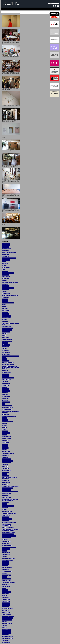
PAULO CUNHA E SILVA (7, 579)
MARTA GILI (4, 551)
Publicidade (12, 6)
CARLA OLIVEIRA (6, 472)
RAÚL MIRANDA (5, 374)
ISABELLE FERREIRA (6, 245)
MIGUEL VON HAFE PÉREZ (7, 639)
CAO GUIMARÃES (6, 256)
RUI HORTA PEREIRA (6, 383)
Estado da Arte (14, 9)
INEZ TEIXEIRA (5, 322)
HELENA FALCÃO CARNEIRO (8, 328)
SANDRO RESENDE (6, 433)
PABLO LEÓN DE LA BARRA (7, 609)
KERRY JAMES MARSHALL (7, 422)
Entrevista (8, 9)
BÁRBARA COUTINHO (6, 542)
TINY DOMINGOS (5, 564)
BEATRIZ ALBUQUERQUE (7, 410)
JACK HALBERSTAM (6, 452)
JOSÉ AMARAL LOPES (6, 629)
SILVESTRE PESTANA (6, 267)
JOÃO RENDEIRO (5, 640)
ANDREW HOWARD (6, 598)
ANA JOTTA (4, 435)
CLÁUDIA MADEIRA (6, 345)
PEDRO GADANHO (6, 584)
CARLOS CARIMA (5, 254)
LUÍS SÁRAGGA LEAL (6, 631)
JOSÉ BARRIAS (5, 446)
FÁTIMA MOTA (5, 308)
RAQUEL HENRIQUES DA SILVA (8, 616)
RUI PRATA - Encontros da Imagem (8, 527)
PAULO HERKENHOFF (6, 494)
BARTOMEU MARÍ (6, 521)
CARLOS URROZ (5, 543)
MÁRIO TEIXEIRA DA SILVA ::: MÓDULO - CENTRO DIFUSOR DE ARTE (10, 500)
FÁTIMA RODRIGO (6, 290)
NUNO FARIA (5, 474)
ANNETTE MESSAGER (6, 614)
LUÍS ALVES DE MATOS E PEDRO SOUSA (10, 282)
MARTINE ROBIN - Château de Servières (9, 523)
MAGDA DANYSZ (5, 594)
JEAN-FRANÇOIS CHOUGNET (8, 618)
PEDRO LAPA (5, 510)
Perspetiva (26, 9)
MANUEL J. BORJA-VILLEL (7, 637)
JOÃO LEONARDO (6, 361)
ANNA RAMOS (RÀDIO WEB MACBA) (9, 513)
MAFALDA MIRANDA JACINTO (8, 365)
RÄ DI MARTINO (5, 297)
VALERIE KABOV (5, 570)
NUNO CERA (4, 387)
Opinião (35, 9)
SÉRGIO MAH (5, 596)
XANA (3, 404)
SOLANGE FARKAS (6, 440)
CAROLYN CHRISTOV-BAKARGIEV (9, 547)
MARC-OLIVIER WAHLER (7, 620)
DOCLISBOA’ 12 (5, 508)
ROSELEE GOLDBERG (6, 437)
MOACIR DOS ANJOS (6, 553)
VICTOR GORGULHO (6, 243)
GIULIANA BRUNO (6, 455)
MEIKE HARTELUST (6, 391)
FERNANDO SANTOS (6, 277)
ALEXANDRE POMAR (6, 599)
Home (22, 6)
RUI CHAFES (4, 418)
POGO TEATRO (5, 444)
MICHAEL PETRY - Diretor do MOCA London (10, 492)
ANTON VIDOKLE (5, 502)
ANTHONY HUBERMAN (7, 592)
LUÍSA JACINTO (5, 393)
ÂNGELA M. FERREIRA (6, 463)
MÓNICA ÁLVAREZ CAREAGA (8, 378)
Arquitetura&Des (41, 9)
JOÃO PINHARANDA (6, 603)
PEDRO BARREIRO (6, 347)
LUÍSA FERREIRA (5, 314)
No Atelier (56, 9)
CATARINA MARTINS (6, 515)
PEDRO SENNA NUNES (6, 318)
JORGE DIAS (4, 622)
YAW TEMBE (4, 266)
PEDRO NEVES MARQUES (7, 406)
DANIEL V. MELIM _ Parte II (7, 339)
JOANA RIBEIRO (5, 334)
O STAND (4, 336)
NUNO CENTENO (5, 389)
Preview (30, 9)
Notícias (3, 9)
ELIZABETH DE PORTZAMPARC (8, 506)
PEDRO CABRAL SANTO (7, 470)
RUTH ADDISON (5, 540)
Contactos (17, 6)
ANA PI (3, 269)
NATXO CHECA (5, 299)
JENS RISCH (4, 292)
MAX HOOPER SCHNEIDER (7, 408)
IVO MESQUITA (5, 590)
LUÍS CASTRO (5, 312)
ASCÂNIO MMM (5, 264)
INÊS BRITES (5, 359)
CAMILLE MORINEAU (6, 459)
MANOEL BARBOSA (6, 352)
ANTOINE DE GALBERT (7, 633)
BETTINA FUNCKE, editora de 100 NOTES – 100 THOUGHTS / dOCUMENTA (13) (11, 530)
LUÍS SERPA (4, 627)
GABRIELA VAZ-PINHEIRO (7, 519)
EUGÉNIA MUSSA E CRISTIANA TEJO (9, 416)
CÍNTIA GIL (4, 424)
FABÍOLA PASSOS (5, 279)
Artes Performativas (49, 9)
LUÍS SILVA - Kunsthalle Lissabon (8, 534)
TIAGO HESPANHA (6, 562)
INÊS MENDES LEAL (6, 310)
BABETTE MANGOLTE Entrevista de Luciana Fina (6, 525)
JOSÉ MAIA (4, 556)
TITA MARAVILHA (6, 275)
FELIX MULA (5, 427)
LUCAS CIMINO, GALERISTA (8, 488)
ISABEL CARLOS (5, 481)
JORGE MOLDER (5, 448)
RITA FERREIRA (5, 343)
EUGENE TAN (5, 577)
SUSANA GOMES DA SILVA (7, 545)
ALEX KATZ (4, 429)
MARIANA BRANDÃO (6, 354)
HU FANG (4, 588)
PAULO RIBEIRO (5, 420)
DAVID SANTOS (5, 566)
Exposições (20, 9)
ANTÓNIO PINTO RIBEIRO (7, 571)
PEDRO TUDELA (5, 431)
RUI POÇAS (4, 450)
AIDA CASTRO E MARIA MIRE (8, 273)
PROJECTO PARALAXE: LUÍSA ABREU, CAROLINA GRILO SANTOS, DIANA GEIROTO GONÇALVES (11, 368)
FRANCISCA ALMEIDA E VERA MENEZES (10, 295)
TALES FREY (4, 307)
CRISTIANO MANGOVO (7, 326)
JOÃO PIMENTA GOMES (7, 316)
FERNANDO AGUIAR (6, 332)
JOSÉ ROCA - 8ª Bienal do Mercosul (8, 532)
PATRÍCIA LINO (5, 370)
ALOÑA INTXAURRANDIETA (8, 560)
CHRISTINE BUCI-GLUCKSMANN (8, 558)
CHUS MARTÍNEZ (5, 496)
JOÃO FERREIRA (5, 442)
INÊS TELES (4, 280)
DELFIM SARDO (5, 467)
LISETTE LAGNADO (6, 605)
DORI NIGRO (4, 349)
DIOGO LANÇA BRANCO (7, 330)
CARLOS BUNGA (5, 247)
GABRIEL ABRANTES (6, 586)
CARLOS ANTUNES (6, 402)
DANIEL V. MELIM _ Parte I (7, 341)
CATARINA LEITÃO (6, 286)
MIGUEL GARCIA (5, 398)
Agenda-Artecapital (28, 6)
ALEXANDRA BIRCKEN (7, 249)
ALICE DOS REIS (5, 251)
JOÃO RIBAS (4, 625)
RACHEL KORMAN (6, 376)
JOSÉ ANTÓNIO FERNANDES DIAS (9, 583)
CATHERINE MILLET (6, 601)
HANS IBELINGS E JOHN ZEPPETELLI (9, 258)
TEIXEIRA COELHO (6, 483)
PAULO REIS (4, 573)
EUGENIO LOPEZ (5, 476)
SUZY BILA (4, 320)
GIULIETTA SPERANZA (6, 538)
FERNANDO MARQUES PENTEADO (9, 253)
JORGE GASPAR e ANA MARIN (8, 454)
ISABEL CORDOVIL (6, 294)
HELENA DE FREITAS (6, 555)
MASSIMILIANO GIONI (6, 497)
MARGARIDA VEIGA (6, 642)
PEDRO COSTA (5, 484)
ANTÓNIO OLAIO (5, 351)
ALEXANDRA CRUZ (6, 260)
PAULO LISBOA (5, 284)
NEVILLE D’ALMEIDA (6, 490)
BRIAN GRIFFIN (5, 465)
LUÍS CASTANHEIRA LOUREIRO (8, 363)
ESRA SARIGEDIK (5, 611)
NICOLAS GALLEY (6, 517)
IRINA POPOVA (5, 457)
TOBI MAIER (4, 504)
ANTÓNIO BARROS (6, 397)
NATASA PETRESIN (6, 607)
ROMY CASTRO (5, 271)
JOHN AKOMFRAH (6, 385)
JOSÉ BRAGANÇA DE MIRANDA (8, 288)
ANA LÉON (4, 262)
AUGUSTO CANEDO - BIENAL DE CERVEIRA (11, 486)
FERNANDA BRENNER (6, 380)
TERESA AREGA (5, 301)
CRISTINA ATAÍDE (5, 337)
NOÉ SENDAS (5, 426)
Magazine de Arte (5, 6)
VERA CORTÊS (5, 395)
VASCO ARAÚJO (5, 400)
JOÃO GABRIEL (5, 382)
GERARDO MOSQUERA (6, 575)
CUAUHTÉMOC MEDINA (7, 512)
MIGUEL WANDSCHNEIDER (7, 461)
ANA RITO (4, 305)
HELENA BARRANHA (6, 549)
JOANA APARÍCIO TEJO (6, 372)
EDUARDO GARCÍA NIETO (7, 568)
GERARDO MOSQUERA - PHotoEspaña (9, 536)
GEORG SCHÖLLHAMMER (7, 624)
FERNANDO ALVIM (6, 612)
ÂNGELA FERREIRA (6, 468)
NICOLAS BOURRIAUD (6, 439)
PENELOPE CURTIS (6, 414)
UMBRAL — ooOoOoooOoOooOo (8, 303)
